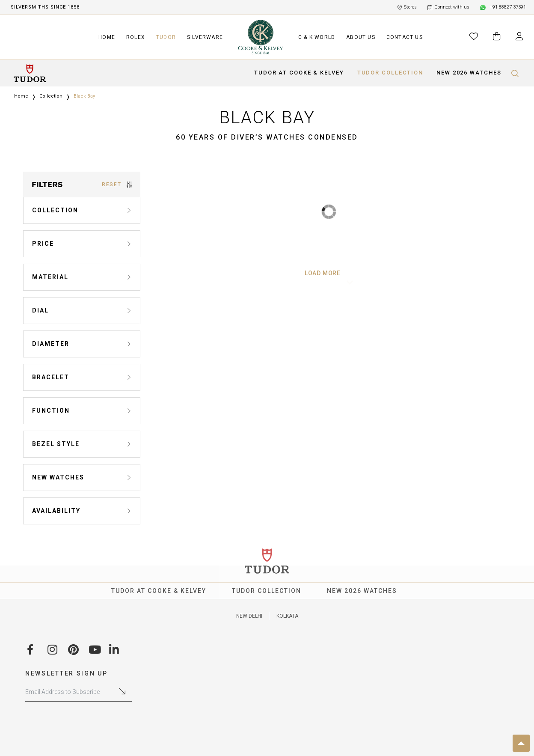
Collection (51, 96)
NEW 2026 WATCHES (469, 73)
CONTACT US (405, 37)
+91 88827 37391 (503, 7)
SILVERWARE (205, 37)
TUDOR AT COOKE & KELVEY (299, 73)
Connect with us (449, 7)
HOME (107, 37)
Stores (407, 7)
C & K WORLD (317, 37)
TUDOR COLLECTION (390, 73)
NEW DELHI (249, 616)
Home (21, 96)
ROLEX (136, 37)
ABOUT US (361, 37)
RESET (117, 185)
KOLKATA (287, 616)
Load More (329, 273)
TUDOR (166, 37)
